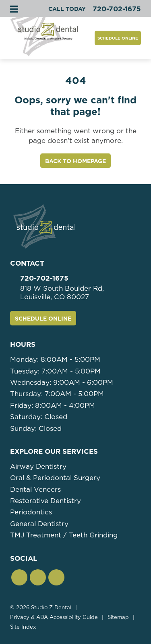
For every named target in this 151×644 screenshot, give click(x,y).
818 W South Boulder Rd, (81, 293)
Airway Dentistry (38, 466)
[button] (19, 577)
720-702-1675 (44, 278)
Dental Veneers (35, 489)
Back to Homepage (75, 161)
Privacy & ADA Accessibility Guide (54, 617)
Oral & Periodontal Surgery (55, 478)
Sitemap (118, 617)
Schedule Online (118, 38)
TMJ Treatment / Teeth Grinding (64, 535)
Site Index (23, 627)
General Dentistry (39, 524)
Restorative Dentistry (46, 501)
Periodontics (31, 512)
